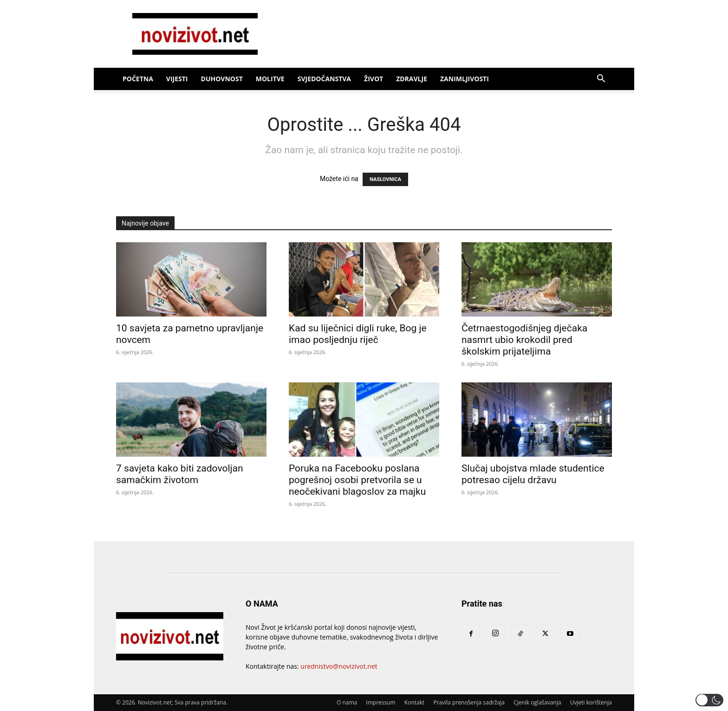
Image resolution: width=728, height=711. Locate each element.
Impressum (380, 702)
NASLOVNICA (385, 179)
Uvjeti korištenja (591, 702)
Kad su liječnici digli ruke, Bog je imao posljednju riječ (358, 334)
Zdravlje (412, 79)
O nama (347, 702)
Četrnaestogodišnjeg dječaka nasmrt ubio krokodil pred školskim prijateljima (524, 340)
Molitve (270, 79)
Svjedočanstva (324, 79)
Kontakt (414, 702)
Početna (138, 79)
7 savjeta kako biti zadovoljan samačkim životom (180, 474)
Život (374, 79)
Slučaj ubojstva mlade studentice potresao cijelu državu (533, 474)
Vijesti (177, 79)
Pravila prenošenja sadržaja (469, 702)
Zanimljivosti (465, 79)
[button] (601, 80)
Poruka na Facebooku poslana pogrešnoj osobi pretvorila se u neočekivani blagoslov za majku (357, 480)
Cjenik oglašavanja (537, 702)
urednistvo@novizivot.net (339, 666)
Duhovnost (222, 79)
